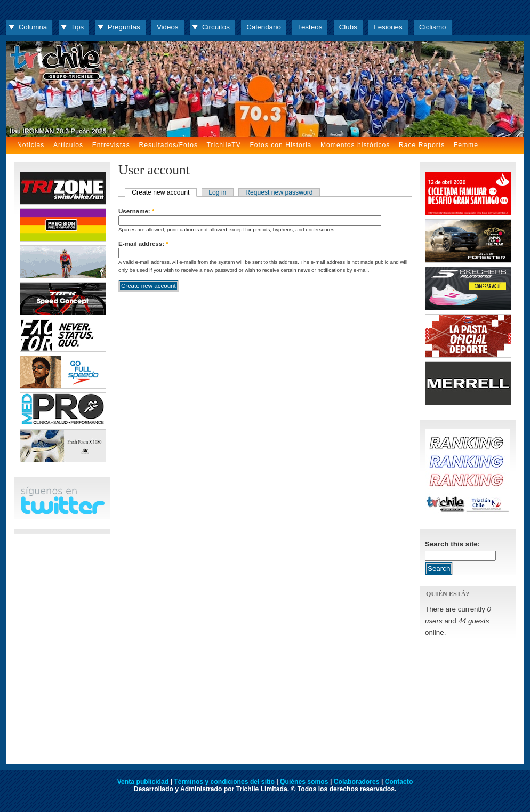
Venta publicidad (143, 782)
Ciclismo (432, 27)
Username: (136, 211)
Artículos (68, 145)
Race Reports (422, 145)
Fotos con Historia (280, 145)
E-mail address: (143, 244)
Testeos (310, 27)
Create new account (160, 192)
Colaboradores (357, 782)
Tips (78, 27)
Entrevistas (111, 145)
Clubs (348, 27)
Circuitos (216, 27)
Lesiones (388, 27)
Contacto (399, 782)
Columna (33, 27)
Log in (217, 192)
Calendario (264, 27)
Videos (168, 27)
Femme (466, 145)
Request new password (279, 192)
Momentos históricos (355, 145)
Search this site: (452, 544)
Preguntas (124, 27)
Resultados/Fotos (168, 145)
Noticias (31, 145)
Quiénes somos (304, 782)
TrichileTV (224, 145)
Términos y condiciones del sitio (224, 782)
